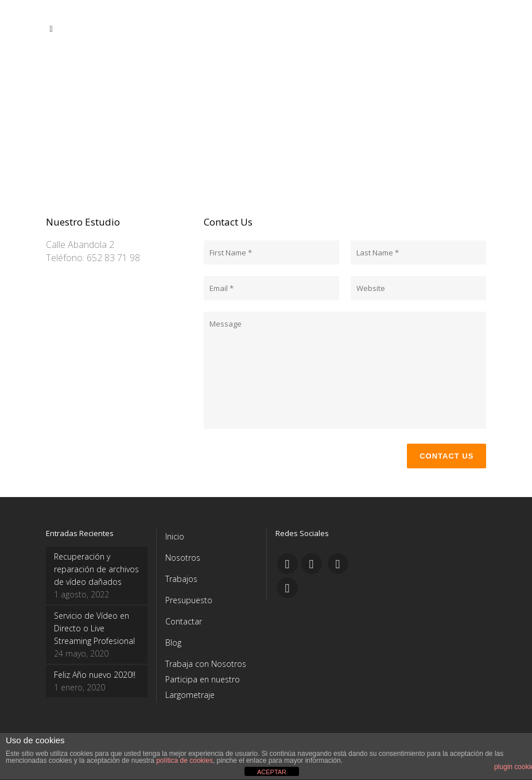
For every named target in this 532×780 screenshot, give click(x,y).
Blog (173, 643)
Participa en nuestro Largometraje (203, 687)
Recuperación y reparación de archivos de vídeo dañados (96, 569)
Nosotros (183, 558)
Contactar (184, 621)
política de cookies (185, 760)
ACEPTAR (272, 772)
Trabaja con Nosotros (206, 664)
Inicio (175, 536)
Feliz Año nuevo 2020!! (95, 675)
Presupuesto (189, 600)
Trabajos (181, 579)
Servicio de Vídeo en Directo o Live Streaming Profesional (94, 628)
